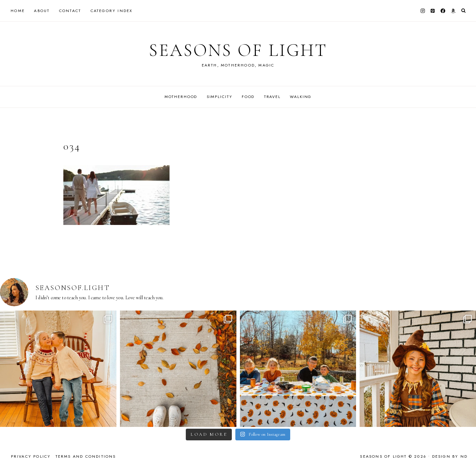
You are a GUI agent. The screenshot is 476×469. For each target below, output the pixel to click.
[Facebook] (443, 11)
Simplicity (220, 97)
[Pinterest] (433, 11)
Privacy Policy (31, 456)
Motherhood (181, 97)
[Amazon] (453, 11)
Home (18, 11)
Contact (70, 11)
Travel (272, 97)
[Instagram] (423, 11)
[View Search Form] (463, 11)
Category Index (112, 11)
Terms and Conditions (86, 456)
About (42, 11)
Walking (301, 97)
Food (248, 97)
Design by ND (450, 456)
